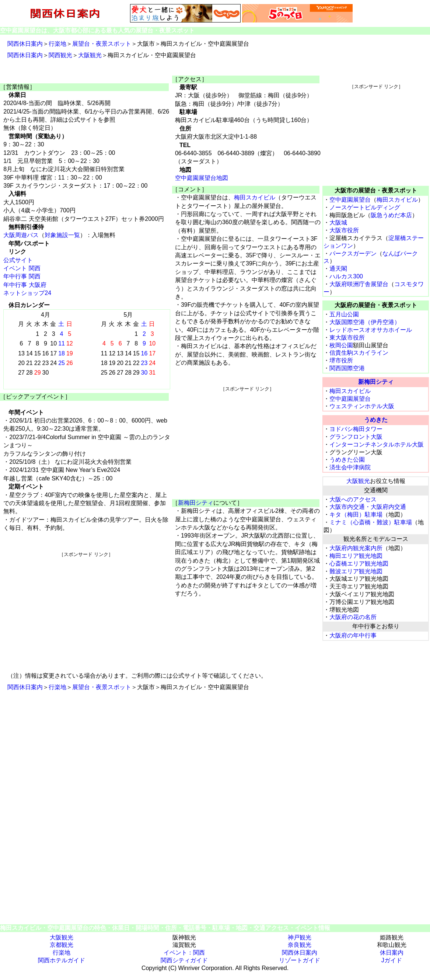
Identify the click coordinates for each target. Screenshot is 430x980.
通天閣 (338, 269)
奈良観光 (300, 945)
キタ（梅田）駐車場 (356, 515)
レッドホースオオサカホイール (371, 330)
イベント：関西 (184, 953)
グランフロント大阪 (356, 437)
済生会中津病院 (350, 467)
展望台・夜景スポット (102, 44)
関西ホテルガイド (62, 960)
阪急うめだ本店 (391, 215)
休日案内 (392, 953)
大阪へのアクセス (353, 499)
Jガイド (392, 960)
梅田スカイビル (255, 197)
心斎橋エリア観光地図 (359, 564)
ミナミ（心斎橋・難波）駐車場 (371, 522)
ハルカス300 (346, 276)
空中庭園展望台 (350, 200)
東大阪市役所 (347, 338)
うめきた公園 (347, 460)
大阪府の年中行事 (353, 635)
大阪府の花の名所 (353, 617)
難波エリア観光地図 (356, 571)
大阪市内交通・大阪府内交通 (368, 507)
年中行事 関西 (22, 276)
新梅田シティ (196, 503)
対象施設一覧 (62, 235)
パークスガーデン (353, 253)
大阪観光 (90, 55)
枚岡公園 (341, 345)
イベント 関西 (22, 268)
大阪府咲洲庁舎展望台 (359, 284)
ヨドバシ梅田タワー (356, 429)
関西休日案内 (25, 44)
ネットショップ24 (27, 293)
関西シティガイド (184, 960)
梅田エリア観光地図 (356, 556)
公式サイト (18, 260)
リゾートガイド (300, 960)
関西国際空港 (347, 368)
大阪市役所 (344, 230)
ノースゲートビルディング (365, 207)
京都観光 (62, 945)
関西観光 (60, 55)
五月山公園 (344, 314)
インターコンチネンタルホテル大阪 (377, 444)
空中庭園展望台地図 (202, 178)
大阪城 (338, 223)
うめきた (376, 420)
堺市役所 (341, 360)
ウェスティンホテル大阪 (362, 406)
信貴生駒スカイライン (359, 353)
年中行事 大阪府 (25, 285)
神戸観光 (300, 937)
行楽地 (57, 44)
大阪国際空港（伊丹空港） (365, 322)
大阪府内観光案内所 (356, 548)
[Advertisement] (86, 609)
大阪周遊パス (21, 235)
